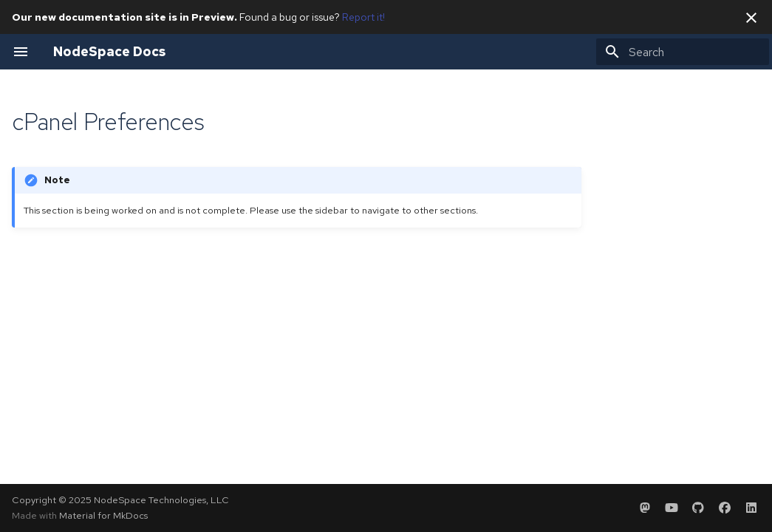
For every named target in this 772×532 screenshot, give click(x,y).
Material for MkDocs (103, 515)
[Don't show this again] (751, 18)
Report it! (363, 17)
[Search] (683, 52)
